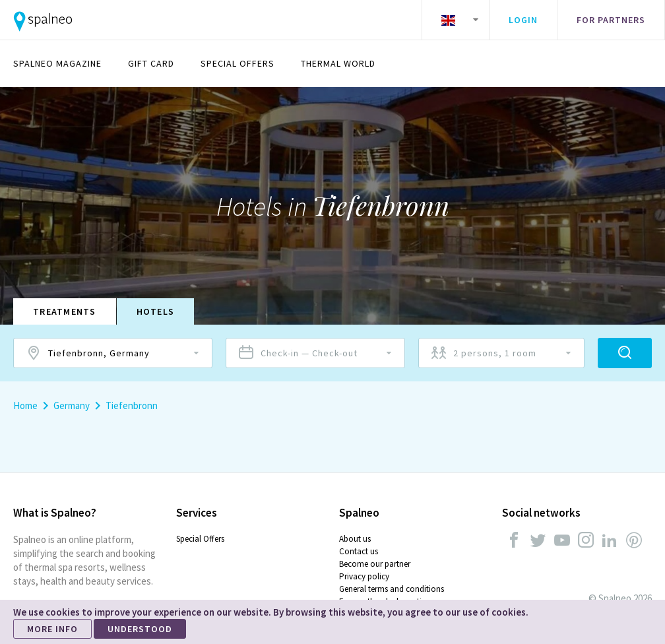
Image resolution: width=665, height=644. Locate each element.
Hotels (156, 311)
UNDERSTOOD (140, 629)
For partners (611, 20)
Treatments (65, 311)
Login (523, 20)
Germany (72, 405)
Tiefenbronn (132, 405)
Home (25, 405)
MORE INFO (52, 629)
